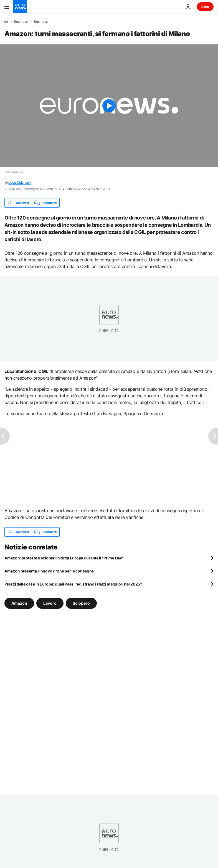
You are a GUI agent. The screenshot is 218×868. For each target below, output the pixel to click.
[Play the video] (109, 106)
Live (205, 7)
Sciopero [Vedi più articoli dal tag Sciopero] (81, 603)
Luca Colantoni (20, 182)
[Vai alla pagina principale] (20, 7)
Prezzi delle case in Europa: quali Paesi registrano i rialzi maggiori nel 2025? (73, 584)
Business (21, 22)
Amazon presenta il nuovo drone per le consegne (49, 571)
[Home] (6, 21)
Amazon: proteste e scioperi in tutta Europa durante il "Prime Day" (64, 558)
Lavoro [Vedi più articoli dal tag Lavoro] (50, 603)
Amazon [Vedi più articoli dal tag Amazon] (19, 603)
